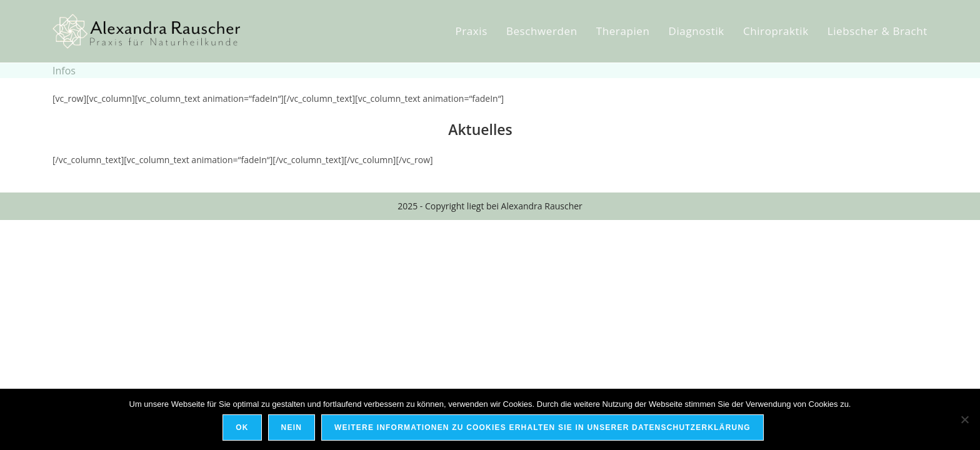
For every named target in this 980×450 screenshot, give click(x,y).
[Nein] (964, 419)
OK (242, 427)
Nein (292, 427)
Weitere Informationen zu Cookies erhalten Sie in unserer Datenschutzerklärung (542, 427)
